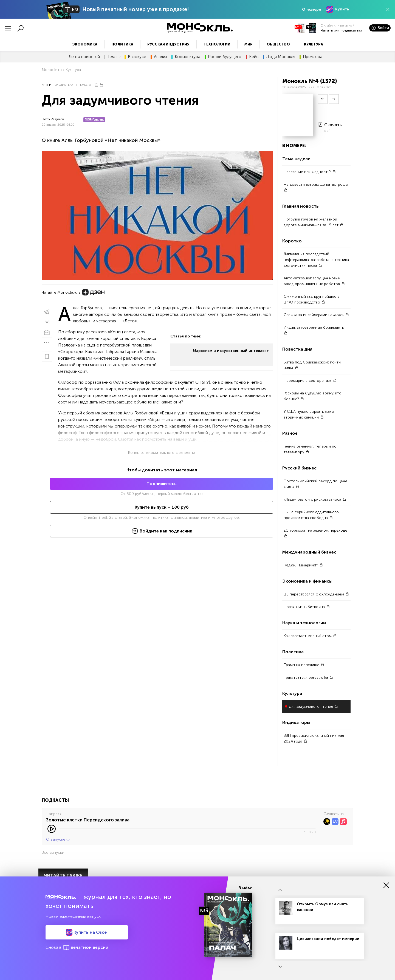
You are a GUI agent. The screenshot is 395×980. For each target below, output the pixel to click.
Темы (114, 57)
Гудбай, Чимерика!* (303, 565)
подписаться (352, 30)
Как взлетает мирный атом (310, 636)
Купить (338, 9)
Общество (278, 44)
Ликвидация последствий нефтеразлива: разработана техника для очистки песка (316, 260)
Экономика (85, 44)
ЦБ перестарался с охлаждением (316, 594)
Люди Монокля (281, 57)
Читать (327, 30)
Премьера (313, 57)
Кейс (254, 57)
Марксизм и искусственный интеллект (231, 351)
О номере (311, 9)
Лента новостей (84, 57)
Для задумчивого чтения (313, 707)
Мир (249, 44)
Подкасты (55, 800)
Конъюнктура (187, 57)
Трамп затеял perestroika (308, 677)
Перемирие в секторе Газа (310, 381)
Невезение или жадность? (310, 172)
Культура (314, 44)
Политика (122, 44)
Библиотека (64, 85)
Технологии (217, 44)
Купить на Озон (87, 932)
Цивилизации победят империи (328, 939)
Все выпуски (53, 853)
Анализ (160, 57)
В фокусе (137, 57)
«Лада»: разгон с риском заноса (315, 499)
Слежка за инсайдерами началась (316, 315)
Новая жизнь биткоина (307, 607)
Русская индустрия (168, 44)
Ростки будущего (225, 57)
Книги (46, 85)
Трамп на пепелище (304, 665)
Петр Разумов (53, 119)
